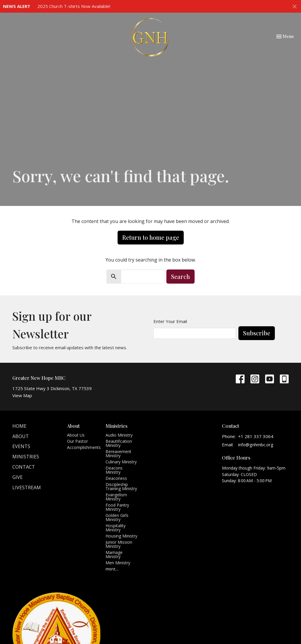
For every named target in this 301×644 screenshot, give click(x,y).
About (21, 436)
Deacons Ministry (114, 470)
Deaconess (116, 478)
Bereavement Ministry (118, 454)
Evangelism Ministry (116, 497)
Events (21, 446)
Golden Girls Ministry (117, 517)
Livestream (27, 487)
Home (19, 426)
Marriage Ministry (114, 554)
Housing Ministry (121, 536)
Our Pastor (77, 441)
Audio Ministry (119, 435)
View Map (22, 395)
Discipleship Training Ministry (121, 486)
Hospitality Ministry (116, 528)
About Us (76, 435)
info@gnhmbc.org (256, 445)
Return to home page (151, 237)
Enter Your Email (170, 321)
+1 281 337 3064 (256, 436)
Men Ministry (118, 563)
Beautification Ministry (119, 443)
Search (180, 276)
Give (17, 477)
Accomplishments (84, 447)
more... (112, 569)
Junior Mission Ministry (119, 544)
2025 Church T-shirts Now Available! (74, 6)
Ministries (26, 457)
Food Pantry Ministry (117, 507)
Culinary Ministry (121, 462)
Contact (24, 467)
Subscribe (257, 333)
